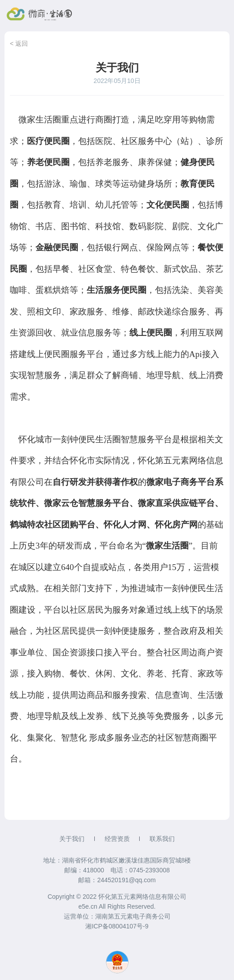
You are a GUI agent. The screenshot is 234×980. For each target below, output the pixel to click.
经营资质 (117, 839)
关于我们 (72, 839)
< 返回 (19, 44)
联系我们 (162, 839)
